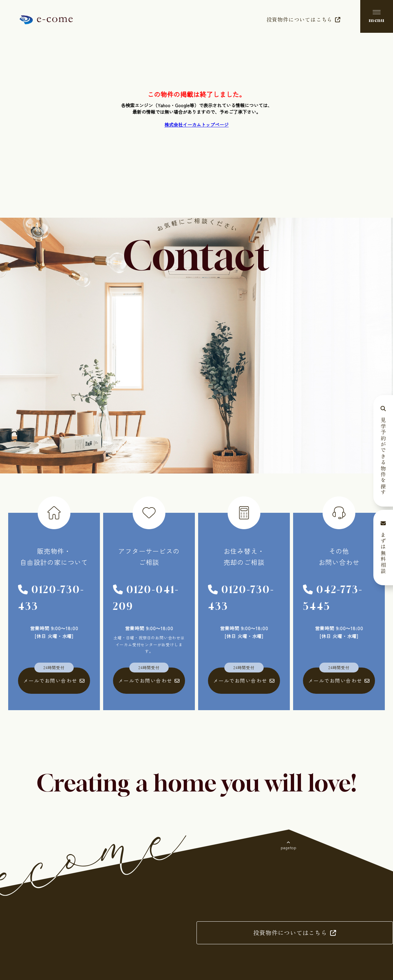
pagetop (289, 847)
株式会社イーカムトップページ (196, 125)
